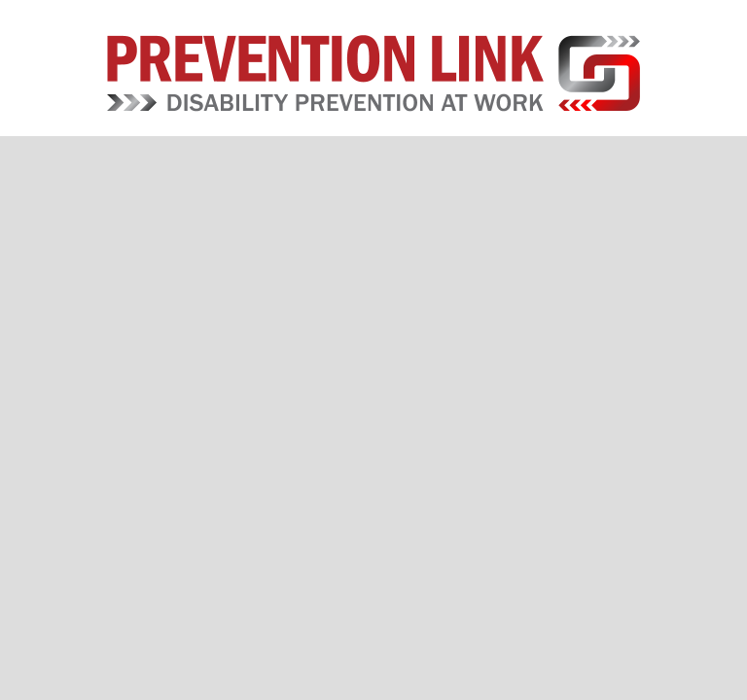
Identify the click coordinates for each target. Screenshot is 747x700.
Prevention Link (373, 73)
